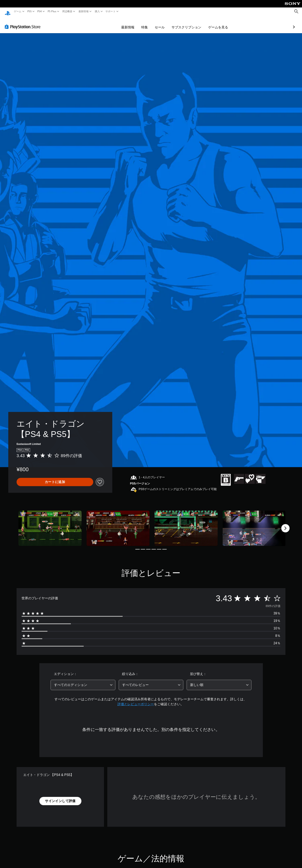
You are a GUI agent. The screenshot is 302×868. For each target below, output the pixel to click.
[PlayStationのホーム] (8, 12)
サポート (111, 11)
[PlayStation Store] (24, 23)
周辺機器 (67, 11)
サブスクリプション (162, 23)
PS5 (30, 11)
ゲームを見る (194, 23)
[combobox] (83, 681)
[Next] (285, 524)
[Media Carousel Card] (50, 524)
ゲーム (18, 11)
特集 (121, 23)
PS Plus (52, 11)
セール (136, 23)
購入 (97, 11)
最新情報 (84, 11)
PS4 (40, 11)
